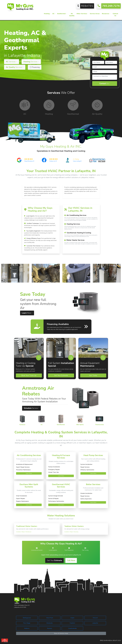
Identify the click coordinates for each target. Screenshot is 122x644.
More (27, 313)
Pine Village (27, 623)
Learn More (29, 473)
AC (54, 14)
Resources (106, 14)
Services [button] (12, 62)
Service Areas (95, 14)
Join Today (93, 375)
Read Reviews (29, 161)
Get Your (54, 560)
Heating (47, 14)
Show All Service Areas (61, 633)
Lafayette (95, 623)
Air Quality (72, 15)
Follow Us (53, 161)
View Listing (77, 161)
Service (31, 408)
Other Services (83, 14)
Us (105, 83)
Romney (50, 628)
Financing (35, 67)
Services (15, 67)
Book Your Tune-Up (29, 375)
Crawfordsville (72, 628)
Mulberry (27, 628)
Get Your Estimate (61, 375)
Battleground (27, 618)
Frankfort (72, 623)
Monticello (50, 623)
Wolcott (95, 618)
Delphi (72, 618)
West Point (50, 618)
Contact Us (115, 15)
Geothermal (62, 14)
